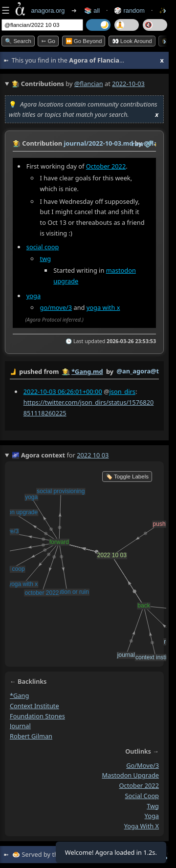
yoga (33, 296)
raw (138, 144)
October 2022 (106, 166)
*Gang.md (87, 371)
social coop (43, 247)
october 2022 (139, 786)
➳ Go (48, 41)
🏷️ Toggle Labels (127, 477)
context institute (34, 706)
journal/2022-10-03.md (98, 143)
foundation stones (37, 716)
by (84, 372)
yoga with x (103, 307)
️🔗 (149, 144)
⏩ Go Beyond (84, 41)
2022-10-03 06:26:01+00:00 (63, 391)
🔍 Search (18, 41)
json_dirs (122, 391)
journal (20, 726)
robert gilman (31, 736)
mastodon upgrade (130, 776)
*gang (19, 696)
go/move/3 (56, 307)
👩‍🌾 (17, 143)
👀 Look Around (132, 41)
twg (46, 259)
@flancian (89, 84)
